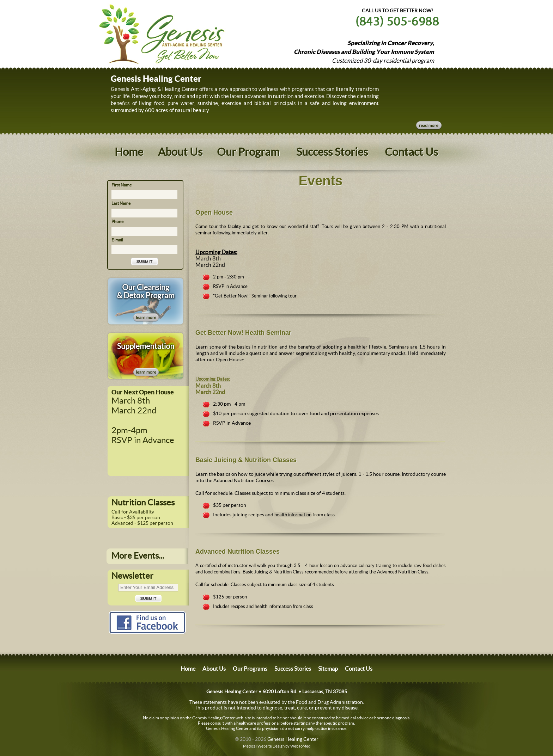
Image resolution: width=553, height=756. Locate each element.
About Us (180, 152)
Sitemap (328, 669)
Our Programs (250, 669)
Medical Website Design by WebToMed (277, 746)
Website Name (143, 33)
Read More (429, 125)
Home (129, 152)
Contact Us (411, 152)
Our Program (248, 152)
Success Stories (332, 152)
